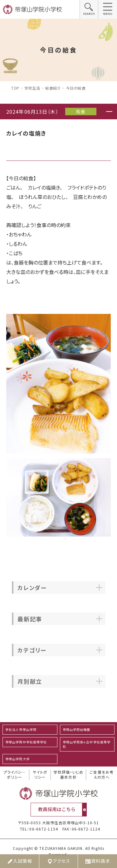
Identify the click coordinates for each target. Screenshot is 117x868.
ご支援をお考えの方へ (102, 775)
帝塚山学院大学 (17, 759)
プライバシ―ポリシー (15, 775)
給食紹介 (53, 88)
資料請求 (97, 861)
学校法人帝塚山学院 (21, 729)
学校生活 (32, 88)
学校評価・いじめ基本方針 (68, 775)
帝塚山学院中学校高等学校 (26, 742)
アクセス (58, 861)
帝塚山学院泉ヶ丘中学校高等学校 (87, 744)
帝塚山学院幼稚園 (77, 729)
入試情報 (19, 861)
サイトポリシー (40, 775)
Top (15, 88)
